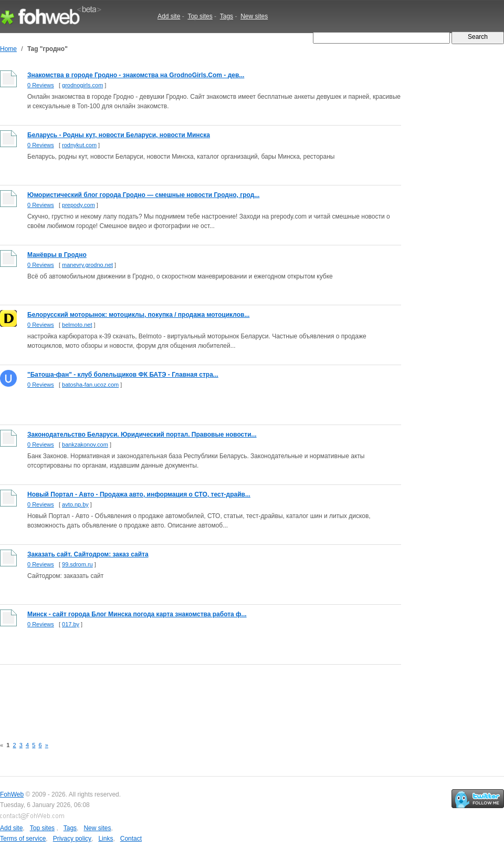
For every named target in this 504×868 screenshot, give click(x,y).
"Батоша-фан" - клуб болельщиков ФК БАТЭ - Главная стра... (123, 375)
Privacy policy (72, 839)
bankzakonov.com (85, 445)
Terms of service (23, 839)
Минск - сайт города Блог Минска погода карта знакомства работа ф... (137, 614)
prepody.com (78, 205)
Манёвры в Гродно (57, 255)
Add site (169, 16)
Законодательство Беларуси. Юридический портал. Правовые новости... (142, 435)
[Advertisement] (191, 695)
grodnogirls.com (82, 85)
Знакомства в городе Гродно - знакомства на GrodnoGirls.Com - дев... (136, 75)
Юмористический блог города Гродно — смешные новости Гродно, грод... (143, 195)
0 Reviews (41, 85)
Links (106, 839)
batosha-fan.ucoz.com (90, 385)
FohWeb (12, 794)
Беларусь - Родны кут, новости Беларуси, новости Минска (119, 135)
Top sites (200, 16)
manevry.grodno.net (87, 265)
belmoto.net (77, 325)
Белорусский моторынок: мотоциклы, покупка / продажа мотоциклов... (138, 315)
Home (8, 49)
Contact (131, 839)
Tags (227, 16)
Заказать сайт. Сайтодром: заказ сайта (88, 554)
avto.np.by (75, 504)
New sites (254, 16)
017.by (71, 624)
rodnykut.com (79, 145)
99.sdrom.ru (77, 564)
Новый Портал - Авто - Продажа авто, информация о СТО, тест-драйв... (139, 494)
